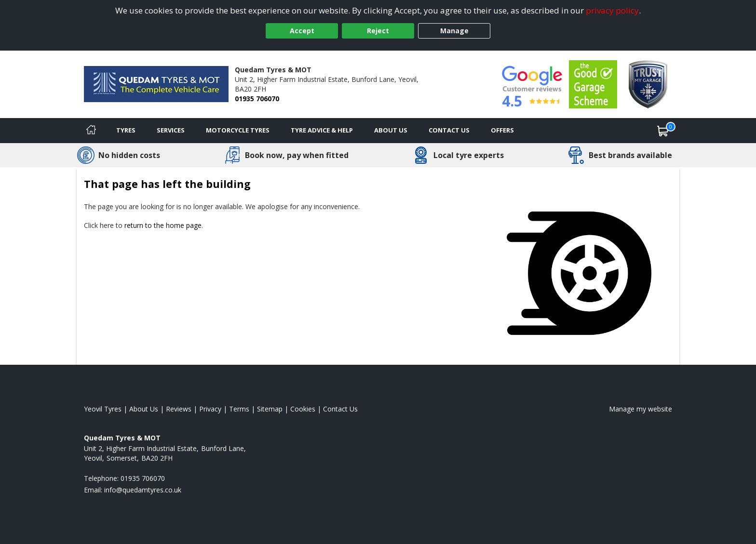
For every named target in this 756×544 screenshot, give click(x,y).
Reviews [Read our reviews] (179, 409)
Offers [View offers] (502, 130)
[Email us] (143, 490)
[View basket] (663, 131)
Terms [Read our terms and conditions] (239, 409)
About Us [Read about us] (144, 409)
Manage (454, 31)
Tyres (126, 130)
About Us (391, 130)
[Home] (91, 131)
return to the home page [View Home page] (163, 225)
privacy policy (612, 10)
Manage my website (641, 409)
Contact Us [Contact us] (449, 130)
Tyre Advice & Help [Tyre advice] (322, 130)
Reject (378, 31)
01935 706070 (257, 99)
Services (171, 130)
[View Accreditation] (593, 84)
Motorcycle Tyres (238, 130)
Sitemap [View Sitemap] (270, 409)
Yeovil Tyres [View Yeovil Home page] (103, 409)
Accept (302, 31)
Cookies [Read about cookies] (303, 409)
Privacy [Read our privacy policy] (210, 409)
